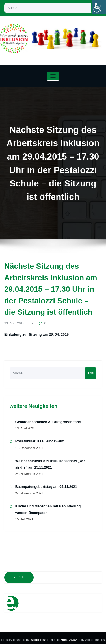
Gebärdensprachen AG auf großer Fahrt (47, 421)
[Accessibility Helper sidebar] (99, 7)
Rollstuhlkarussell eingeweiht (39, 440)
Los (91, 372)
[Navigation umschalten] (53, 76)
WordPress (39, 637)
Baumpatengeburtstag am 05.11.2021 (45, 485)
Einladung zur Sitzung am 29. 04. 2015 (35, 334)
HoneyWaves (70, 637)
